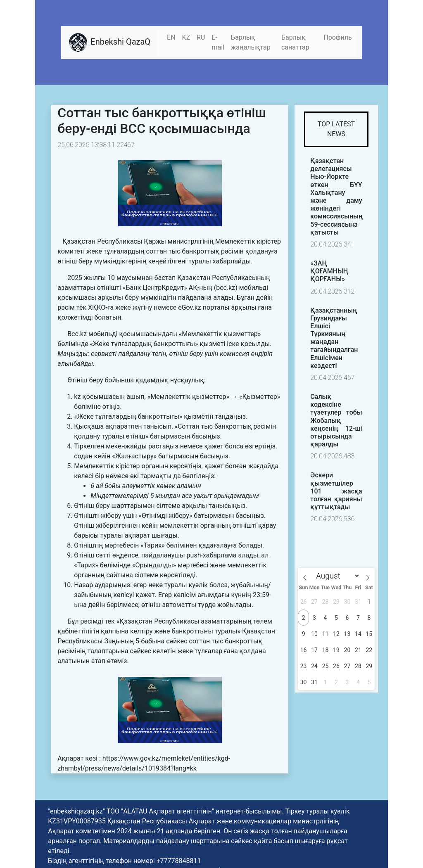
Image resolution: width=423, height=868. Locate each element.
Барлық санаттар (295, 42)
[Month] (336, 576)
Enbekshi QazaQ (109, 43)
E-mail (218, 42)
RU (201, 37)
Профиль (337, 37)
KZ (186, 37)
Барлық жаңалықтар (251, 42)
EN (171, 37)
